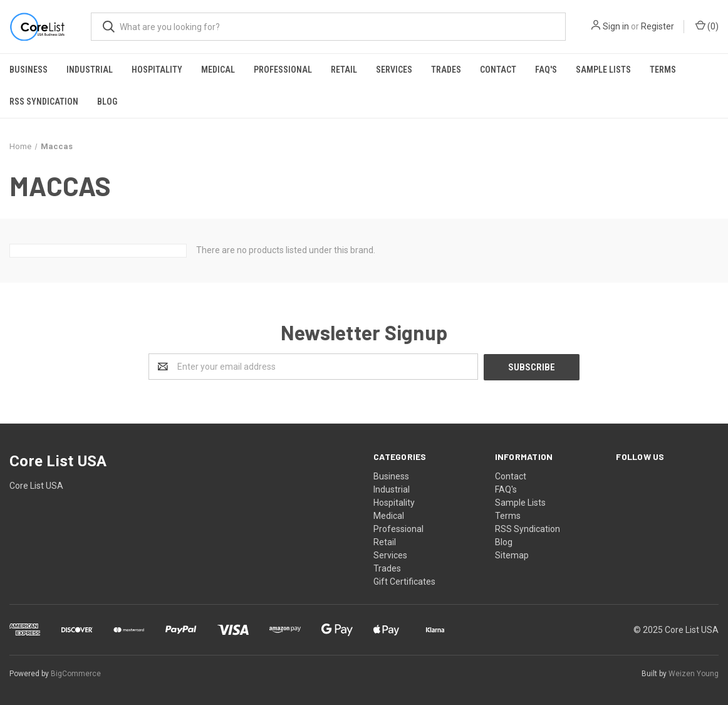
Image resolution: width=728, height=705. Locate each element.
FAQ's (546, 70)
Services (394, 70)
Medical (218, 70)
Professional (283, 70)
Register (658, 26)
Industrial (90, 70)
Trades (446, 70)
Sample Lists (603, 70)
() (707, 26)
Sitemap (512, 555)
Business (29, 70)
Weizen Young (694, 673)
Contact (498, 70)
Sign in (616, 26)
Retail (344, 70)
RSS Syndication (44, 102)
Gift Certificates (404, 581)
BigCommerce (76, 673)
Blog (107, 102)
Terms (663, 70)
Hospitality (157, 70)
